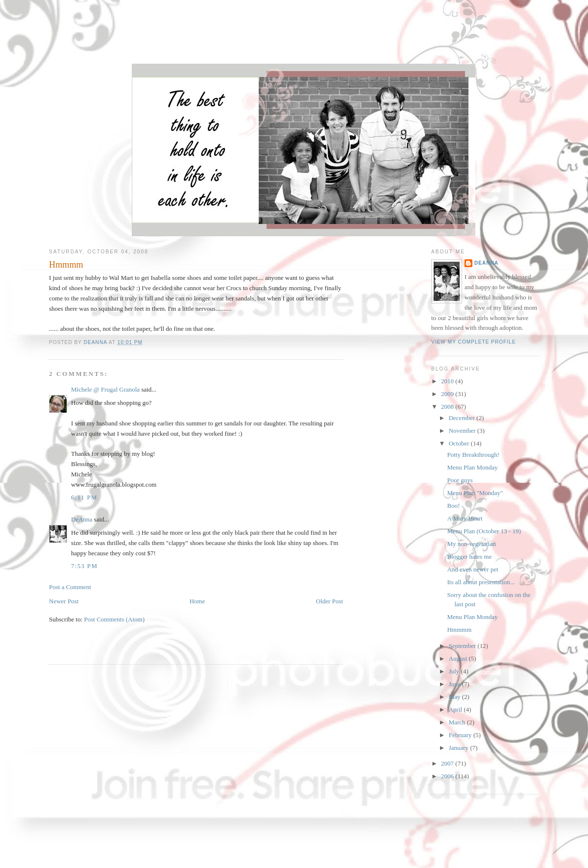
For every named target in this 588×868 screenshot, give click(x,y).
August (459, 658)
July (455, 671)
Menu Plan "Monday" (475, 493)
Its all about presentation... (481, 582)
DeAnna (82, 519)
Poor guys (460, 480)
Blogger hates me (469, 557)
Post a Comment (70, 587)
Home (197, 601)
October (460, 443)
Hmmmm (459, 630)
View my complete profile (474, 342)
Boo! (453, 506)
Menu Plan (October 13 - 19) (484, 531)
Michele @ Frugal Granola (105, 389)
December (463, 418)
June (455, 684)
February (461, 735)
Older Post (330, 601)
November (463, 431)
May (455, 697)
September (463, 646)
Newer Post (64, 601)
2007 (448, 763)
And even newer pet (472, 569)
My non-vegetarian (471, 544)
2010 (448, 381)
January (460, 748)
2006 (448, 776)
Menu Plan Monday (472, 467)
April (456, 709)
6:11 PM (84, 497)
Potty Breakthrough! (473, 455)
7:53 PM (84, 566)
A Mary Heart (465, 518)
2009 (448, 394)
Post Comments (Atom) (115, 619)
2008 (448, 407)
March (458, 722)
